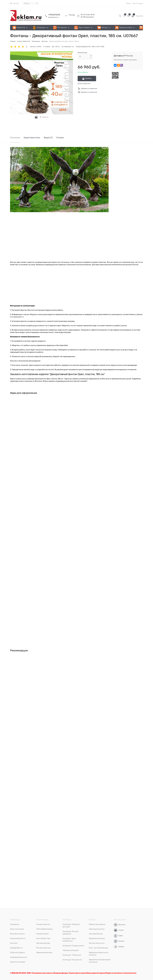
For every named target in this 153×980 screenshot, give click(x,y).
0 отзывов (47, 47)
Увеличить (45, 117)
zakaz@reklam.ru (54, 17)
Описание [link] (15, 138)
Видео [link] (48, 138)
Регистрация (138, 3)
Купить (88, 78)
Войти (129, 3)
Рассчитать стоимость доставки (125, 60)
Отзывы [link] (60, 138)
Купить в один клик (84, 83)
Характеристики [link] (32, 138)
